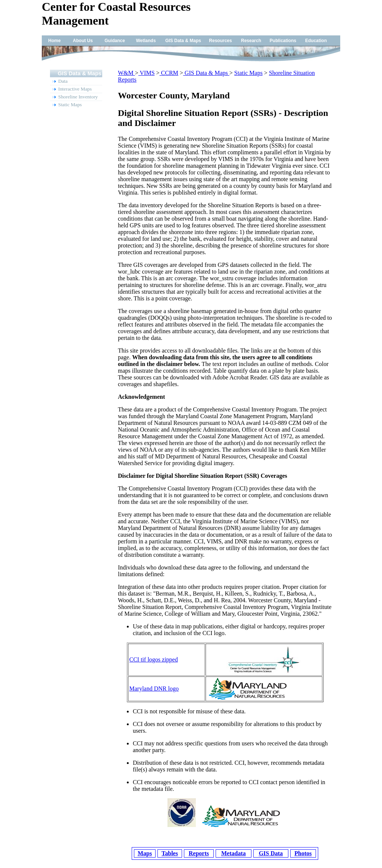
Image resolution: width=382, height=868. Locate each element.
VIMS (147, 73)
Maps (145, 853)
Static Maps (248, 73)
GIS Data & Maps (206, 73)
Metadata (234, 853)
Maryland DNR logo (154, 689)
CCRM (169, 73)
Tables (170, 853)
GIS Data (271, 853)
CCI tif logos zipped (154, 659)
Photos (303, 853)
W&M (126, 73)
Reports (199, 853)
